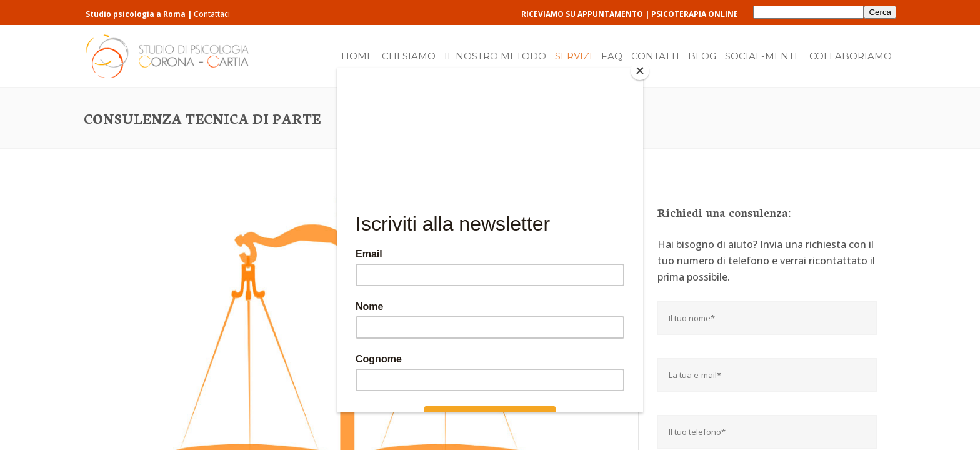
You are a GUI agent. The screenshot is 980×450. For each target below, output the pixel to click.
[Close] (640, 71)
